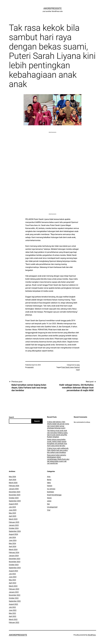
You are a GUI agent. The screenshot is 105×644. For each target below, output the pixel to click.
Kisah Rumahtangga (54, 495)
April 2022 (13, 616)
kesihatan (50, 492)
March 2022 (13, 619)
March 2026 (13, 483)
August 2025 (13, 504)
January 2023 (14, 592)
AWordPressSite (52, 8)
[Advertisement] (52, 146)
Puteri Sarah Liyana (67, 367)
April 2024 (13, 546)
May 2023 (12, 580)
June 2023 (13, 577)
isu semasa (51, 489)
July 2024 (12, 537)
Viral (49, 510)
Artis (78, 365)
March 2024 (13, 549)
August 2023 (13, 571)
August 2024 (13, 534)
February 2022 (14, 622)
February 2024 (14, 553)
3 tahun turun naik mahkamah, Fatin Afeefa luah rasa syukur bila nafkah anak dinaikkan (58, 450)
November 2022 (15, 595)
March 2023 (13, 586)
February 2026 (14, 486)
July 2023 (12, 574)
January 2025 (14, 525)
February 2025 (14, 522)
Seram (49, 498)
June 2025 (13, 510)
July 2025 (12, 507)
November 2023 (15, 562)
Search (11, 417)
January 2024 (14, 556)
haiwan (50, 486)
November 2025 (15, 495)
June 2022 (13, 610)
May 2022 (12, 613)
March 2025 (13, 519)
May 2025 (12, 513)
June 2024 (13, 540)
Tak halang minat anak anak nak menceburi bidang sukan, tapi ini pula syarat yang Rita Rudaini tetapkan (57, 434)
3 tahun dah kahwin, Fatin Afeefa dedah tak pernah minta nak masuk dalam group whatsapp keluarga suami (58, 425)
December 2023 (15, 559)
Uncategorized (52, 507)
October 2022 (14, 598)
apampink (30, 367)
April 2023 (13, 583)
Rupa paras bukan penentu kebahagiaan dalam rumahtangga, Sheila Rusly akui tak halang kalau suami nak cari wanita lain (58, 459)
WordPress (92, 635)
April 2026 (13, 480)
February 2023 (14, 589)
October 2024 (14, 528)
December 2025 (15, 492)
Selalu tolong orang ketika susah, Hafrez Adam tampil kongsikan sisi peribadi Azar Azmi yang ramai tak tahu (57, 443)
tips (48, 504)
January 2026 (14, 489)
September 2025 (15, 501)
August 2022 (13, 604)
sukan (49, 501)
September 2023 (15, 568)
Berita (49, 480)
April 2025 (13, 516)
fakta (49, 483)
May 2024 (12, 543)
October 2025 (14, 498)
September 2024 (15, 531)
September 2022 (15, 601)
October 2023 (14, 565)
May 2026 (12, 477)
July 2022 (12, 607)
